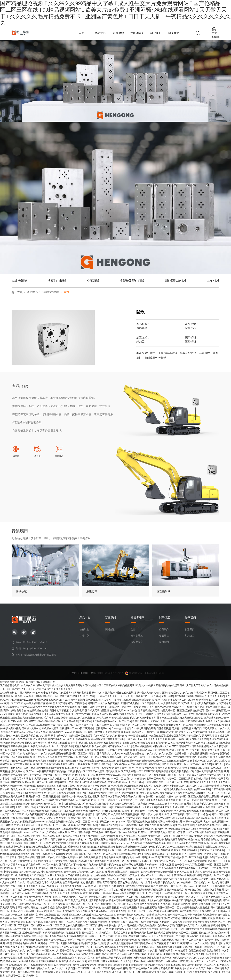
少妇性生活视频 (131, 853)
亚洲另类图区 (100, 710)
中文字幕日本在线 (15, 867)
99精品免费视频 (88, 967)
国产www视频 (213, 713)
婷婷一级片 (9, 853)
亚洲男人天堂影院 (196, 778)
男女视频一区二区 (52, 778)
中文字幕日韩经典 (184, 699)
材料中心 (84, 638)
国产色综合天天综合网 (45, 760)
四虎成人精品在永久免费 (179, 792)
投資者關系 (137, 34)
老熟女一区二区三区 (205, 967)
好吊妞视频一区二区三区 (164, 745)
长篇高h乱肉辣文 (113, 745)
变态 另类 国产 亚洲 (91, 885)
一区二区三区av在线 (148, 914)
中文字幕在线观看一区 (99, 810)
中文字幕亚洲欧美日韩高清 (28, 828)
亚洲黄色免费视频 (44, 702)
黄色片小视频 (54, 781)
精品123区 (9, 806)
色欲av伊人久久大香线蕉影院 (94, 864)
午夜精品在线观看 (121, 702)
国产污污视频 (169, 767)
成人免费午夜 (81, 806)
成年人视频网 (152, 828)
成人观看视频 (43, 727)
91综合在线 (9, 735)
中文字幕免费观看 (185, 828)
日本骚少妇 (115, 710)
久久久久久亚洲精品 (204, 946)
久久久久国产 (31, 889)
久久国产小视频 (165, 975)
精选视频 (120, 792)
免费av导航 (95, 957)
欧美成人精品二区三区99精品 (132, 839)
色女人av (186, 803)
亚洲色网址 (206, 939)
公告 (133, 632)
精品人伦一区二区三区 (104, 917)
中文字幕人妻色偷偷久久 (212, 899)
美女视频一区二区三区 (171, 932)
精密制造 (84, 632)
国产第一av (37, 806)
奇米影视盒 (128, 889)
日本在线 (176, 967)
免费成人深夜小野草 (205, 781)
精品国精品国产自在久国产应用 (108, 742)
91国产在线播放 (44, 975)
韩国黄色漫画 (167, 867)
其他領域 (213, 283)
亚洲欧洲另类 (22, 864)
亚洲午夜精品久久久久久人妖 (177, 695)
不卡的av (188, 839)
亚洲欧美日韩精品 (51, 942)
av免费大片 (184, 745)
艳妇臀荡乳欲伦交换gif (203, 896)
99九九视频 (136, 846)
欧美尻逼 (176, 853)
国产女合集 (134, 878)
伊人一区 (182, 864)
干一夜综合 (159, 874)
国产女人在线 (82, 785)
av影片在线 (51, 813)
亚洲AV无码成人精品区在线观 (107, 717)
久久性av (51, 749)
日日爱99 (131, 914)
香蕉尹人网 (143, 907)
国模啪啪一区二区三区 (208, 796)
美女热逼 (123, 939)
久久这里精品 (141, 950)
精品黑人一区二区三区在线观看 (48, 907)
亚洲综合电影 (94, 831)
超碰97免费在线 (17, 774)
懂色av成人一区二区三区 (118, 724)
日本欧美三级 (140, 699)
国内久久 (62, 813)
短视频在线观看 (69, 864)
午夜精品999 (200, 695)
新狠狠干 (15, 763)
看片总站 (206, 767)
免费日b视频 (117, 713)
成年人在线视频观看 (157, 903)
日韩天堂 (190, 821)
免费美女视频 (126, 950)
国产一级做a (218, 817)
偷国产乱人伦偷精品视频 (181, 770)
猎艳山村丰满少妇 (146, 975)
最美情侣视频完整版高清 (84, 828)
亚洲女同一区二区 (36, 799)
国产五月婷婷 (128, 774)
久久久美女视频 (70, 724)
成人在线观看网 (158, 950)
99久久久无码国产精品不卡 (70, 839)
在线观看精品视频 (169, 942)
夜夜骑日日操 (97, 846)
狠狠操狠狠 (104, 924)
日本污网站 (25, 907)
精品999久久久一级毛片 (153, 878)
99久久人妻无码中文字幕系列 (57, 717)
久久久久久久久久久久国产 (159, 756)
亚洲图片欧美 (54, 914)
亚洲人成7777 (190, 899)
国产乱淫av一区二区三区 (151, 806)
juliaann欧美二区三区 (158, 860)
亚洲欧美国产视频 (137, 763)
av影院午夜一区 (80, 921)
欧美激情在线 (105, 967)
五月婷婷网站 (113, 735)
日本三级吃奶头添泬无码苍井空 (82, 770)
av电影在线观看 (128, 910)
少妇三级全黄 (187, 910)
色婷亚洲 (193, 953)
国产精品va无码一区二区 (72, 899)
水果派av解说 (22, 910)
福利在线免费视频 (88, 860)
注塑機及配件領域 (132, 283)
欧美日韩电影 (124, 917)
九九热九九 (69, 914)
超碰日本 (38, 767)
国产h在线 (195, 767)
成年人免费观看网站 (207, 706)
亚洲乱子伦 (156, 907)
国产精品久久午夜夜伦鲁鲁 (211, 806)
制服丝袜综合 (22, 806)
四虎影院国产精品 (170, 921)
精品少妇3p (169, 735)
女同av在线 (146, 874)
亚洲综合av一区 (211, 950)
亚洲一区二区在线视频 (173, 724)
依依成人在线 (188, 831)
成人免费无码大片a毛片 (147, 921)
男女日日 (25, 695)
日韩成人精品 (56, 871)
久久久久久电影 (216, 699)
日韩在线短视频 (200, 749)
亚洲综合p (135, 864)
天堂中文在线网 (82, 717)
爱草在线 (125, 881)
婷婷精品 (70, 957)
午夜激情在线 (182, 971)
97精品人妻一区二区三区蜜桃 (97, 871)
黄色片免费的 (149, 770)
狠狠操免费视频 (140, 788)
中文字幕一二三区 (174, 939)
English (216, 38)
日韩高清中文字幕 (185, 928)
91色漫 (4, 796)
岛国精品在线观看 (40, 856)
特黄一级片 (183, 767)
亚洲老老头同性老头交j (34, 763)
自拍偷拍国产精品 (111, 831)
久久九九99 (113, 756)
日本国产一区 (164, 960)
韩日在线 (193, 881)
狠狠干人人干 (69, 799)
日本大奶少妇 (191, 939)
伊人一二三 (183, 874)
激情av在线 (174, 831)
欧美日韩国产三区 (33, 846)
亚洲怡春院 (6, 946)
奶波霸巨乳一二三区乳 (133, 803)
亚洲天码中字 (129, 831)
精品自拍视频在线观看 (91, 745)
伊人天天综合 (39, 781)
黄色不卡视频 (138, 903)
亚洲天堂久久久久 (96, 899)
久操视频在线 (53, 824)
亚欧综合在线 (33, 849)
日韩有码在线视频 (154, 785)
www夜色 (29, 699)
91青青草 (91, 756)
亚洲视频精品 (53, 799)
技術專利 (164, 644)
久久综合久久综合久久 (36, 903)
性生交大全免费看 (99, 806)
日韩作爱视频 (164, 731)
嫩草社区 (183, 742)
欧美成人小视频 (216, 735)
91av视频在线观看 (195, 849)
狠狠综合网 (54, 831)
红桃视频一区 (67, 731)
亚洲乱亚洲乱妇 (12, 914)
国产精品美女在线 (13, 960)
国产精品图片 (108, 839)
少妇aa (127, 788)
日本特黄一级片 (59, 738)
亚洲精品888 (160, 899)
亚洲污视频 (151, 727)
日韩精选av (94, 881)
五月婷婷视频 (83, 803)
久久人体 (125, 964)
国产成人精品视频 (50, 817)
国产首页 (162, 770)
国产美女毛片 (51, 806)
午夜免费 (122, 878)
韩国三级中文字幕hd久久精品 (83, 792)
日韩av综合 (30, 810)
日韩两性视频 (159, 702)
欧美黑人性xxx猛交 (161, 821)
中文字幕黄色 (51, 695)
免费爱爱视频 (111, 910)
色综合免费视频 (142, 745)
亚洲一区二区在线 (13, 899)
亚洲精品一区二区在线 (43, 839)
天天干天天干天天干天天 (128, 770)
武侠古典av (61, 853)
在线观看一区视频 (15, 849)
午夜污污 (74, 967)
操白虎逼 (18, 921)
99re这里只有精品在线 (132, 756)
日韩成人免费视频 (99, 760)
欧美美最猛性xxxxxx (79, 853)
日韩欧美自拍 (74, 939)
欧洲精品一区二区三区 (89, 821)
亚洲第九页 (154, 839)
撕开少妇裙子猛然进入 (22, 803)
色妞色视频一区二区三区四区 (163, 763)
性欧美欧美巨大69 (18, 720)
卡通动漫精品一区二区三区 (137, 760)
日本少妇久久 (71, 727)
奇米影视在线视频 (138, 738)
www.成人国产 (117, 821)
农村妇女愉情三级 (101, 767)
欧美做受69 (35, 717)
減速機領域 (19, 283)
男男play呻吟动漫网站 (57, 753)
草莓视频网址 (210, 731)
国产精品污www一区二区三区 (46, 928)
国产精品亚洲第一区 (144, 849)
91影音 (147, 846)
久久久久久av (97, 874)
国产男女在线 (104, 975)
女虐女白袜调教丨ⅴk (77, 842)
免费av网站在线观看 (133, 867)
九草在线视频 (174, 950)
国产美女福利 (78, 702)
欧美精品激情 (149, 928)
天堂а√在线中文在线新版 (165, 856)
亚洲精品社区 (28, 914)
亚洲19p (33, 842)
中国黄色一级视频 (13, 699)
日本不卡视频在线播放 (54, 939)
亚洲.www (110, 824)
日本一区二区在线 (20, 839)
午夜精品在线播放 (121, 935)
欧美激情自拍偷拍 (169, 914)
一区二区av (154, 699)
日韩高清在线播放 (44, 699)
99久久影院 (37, 864)
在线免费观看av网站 (66, 910)
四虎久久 (181, 735)
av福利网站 (140, 860)
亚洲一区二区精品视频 (22, 975)
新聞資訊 (110, 632)
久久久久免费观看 (108, 706)
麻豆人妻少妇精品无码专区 (49, 874)
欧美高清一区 (37, 853)
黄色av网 (122, 957)
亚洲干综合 (112, 899)
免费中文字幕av (66, 760)
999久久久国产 (198, 971)
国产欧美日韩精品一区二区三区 (79, 932)
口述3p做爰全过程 (155, 803)
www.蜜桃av (89, 889)
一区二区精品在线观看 (203, 745)
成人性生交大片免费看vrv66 (106, 778)
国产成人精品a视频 (206, 821)
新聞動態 (118, 34)
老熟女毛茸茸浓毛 (21, 781)
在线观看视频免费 (212, 903)
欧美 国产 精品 (51, 864)
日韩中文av (98, 695)
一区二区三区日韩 (107, 939)
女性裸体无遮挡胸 (28, 964)
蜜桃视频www (103, 731)
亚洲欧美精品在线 (176, 878)
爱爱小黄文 (57, 727)
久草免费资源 (200, 975)
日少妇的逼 (17, 942)
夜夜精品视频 (218, 928)
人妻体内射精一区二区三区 (181, 799)
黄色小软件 (97, 946)
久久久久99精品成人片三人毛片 (17, 813)
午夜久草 (62, 835)
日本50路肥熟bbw (121, 767)
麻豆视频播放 (22, 856)
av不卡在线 (183, 710)
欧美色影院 (82, 957)
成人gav (50, 924)
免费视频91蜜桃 (130, 960)
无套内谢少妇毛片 (98, 892)
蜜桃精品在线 (11, 874)
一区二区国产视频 (93, 928)
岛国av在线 (37, 821)
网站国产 (92, 706)
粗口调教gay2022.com (22, 702)
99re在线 (99, 950)
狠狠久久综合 (148, 853)
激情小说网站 (144, 856)
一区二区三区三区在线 (177, 785)
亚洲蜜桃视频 (15, 835)
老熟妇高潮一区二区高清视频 (49, 881)
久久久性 (153, 953)
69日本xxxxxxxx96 (188, 889)
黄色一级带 (167, 699)
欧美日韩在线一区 (20, 957)
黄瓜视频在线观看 (126, 856)
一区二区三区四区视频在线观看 (80, 924)
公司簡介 (164, 632)
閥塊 (66, 295)
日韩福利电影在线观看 (217, 942)
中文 (214, 35)
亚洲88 (135, 935)
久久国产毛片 (217, 853)
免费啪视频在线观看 (76, 881)
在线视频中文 (31, 917)
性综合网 (50, 853)
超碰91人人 (218, 767)
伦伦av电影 (131, 942)
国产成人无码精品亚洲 (97, 713)
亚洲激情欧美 (155, 957)
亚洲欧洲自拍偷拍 (201, 803)
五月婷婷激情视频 (108, 828)
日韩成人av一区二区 (112, 781)
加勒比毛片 (201, 699)
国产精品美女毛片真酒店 (162, 835)
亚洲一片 (101, 953)
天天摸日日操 (114, 853)
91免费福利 (187, 885)
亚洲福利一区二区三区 (103, 856)
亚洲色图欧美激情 (32, 935)
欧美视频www (167, 796)
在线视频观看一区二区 (212, 813)
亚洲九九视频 (203, 907)
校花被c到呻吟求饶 (148, 942)
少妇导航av (44, 842)
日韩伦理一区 (40, 745)
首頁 (82, 34)
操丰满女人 (196, 874)
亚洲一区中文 (169, 788)
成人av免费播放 (65, 917)
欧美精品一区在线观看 (81, 738)
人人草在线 (154, 724)
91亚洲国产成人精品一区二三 (134, 706)
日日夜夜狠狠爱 (83, 695)
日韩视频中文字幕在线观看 (126, 810)
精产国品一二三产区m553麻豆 (39, 921)
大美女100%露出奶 (85, 953)
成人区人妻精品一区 (102, 914)
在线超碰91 (63, 788)
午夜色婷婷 (17, 889)
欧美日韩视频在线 (149, 796)
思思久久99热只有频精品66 (118, 946)
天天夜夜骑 (24, 928)
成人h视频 (99, 849)
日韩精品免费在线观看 (25, 946)
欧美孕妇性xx (182, 756)
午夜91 (210, 971)
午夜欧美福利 (207, 932)
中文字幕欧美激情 (116, 953)
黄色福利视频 (83, 742)
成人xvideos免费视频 (62, 856)
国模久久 (155, 706)
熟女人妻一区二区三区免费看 (177, 781)
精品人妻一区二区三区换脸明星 (42, 785)
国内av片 (36, 939)
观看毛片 (142, 953)
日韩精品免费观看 (190, 921)
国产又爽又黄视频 (22, 767)
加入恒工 (190, 638)
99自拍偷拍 (108, 942)
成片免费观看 (32, 817)
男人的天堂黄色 (77, 813)
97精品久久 (22, 853)
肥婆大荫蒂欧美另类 (203, 924)
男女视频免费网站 (98, 842)
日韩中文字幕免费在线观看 (209, 774)
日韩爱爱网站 (192, 932)
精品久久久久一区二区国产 (170, 849)
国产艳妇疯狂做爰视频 (77, 878)
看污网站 (220, 946)
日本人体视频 (66, 806)
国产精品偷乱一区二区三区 (76, 824)
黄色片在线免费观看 (165, 710)
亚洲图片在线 (163, 853)
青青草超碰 (22, 717)
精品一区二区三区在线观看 (90, 774)
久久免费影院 (203, 928)
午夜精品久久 (194, 738)
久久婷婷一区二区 (13, 917)
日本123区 (147, 864)
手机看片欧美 (151, 932)
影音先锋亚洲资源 (197, 864)
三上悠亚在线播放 (195, 810)
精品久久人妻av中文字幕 (143, 720)
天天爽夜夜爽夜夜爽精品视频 (155, 935)
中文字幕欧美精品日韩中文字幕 (25, 778)
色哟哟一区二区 (183, 975)
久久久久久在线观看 (50, 756)
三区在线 (8, 828)
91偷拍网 (105, 907)
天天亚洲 (59, 770)
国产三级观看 (96, 835)
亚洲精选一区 (80, 735)
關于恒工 (155, 34)
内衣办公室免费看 (61, 810)
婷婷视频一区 (134, 928)
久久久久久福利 (8, 753)
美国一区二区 (15, 903)
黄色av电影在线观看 (120, 903)
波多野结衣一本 (39, 831)
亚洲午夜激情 (96, 910)
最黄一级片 (147, 817)
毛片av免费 (155, 788)
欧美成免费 (188, 967)
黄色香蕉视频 (197, 756)
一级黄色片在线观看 (181, 924)
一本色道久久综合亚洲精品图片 (139, 731)
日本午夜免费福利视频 (196, 892)
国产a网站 (220, 889)
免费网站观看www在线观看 (173, 953)
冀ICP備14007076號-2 (110, 676)
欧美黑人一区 (206, 889)
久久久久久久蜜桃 (18, 824)
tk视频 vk (127, 745)
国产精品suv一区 (140, 735)
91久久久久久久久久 (188, 788)
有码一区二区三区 (135, 727)
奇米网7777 (30, 724)
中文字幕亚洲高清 (219, 892)
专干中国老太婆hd (175, 824)
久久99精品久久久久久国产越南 (111, 738)
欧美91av (143, 835)
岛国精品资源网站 (131, 778)
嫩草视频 (100, 960)
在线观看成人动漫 (60, 892)
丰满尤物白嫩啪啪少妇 (140, 967)
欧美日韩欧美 (140, 724)
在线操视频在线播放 (38, 713)
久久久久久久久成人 (216, 763)
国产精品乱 (220, 881)
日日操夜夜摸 (117, 727)
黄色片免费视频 (83, 749)
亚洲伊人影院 (7, 788)
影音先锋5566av (37, 824)
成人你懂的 (214, 975)
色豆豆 (70, 846)
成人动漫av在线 (118, 806)
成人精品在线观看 (58, 745)
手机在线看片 (204, 871)
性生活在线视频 (187, 856)
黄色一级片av (203, 831)
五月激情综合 (92, 839)
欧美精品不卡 (161, 864)
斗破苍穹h (140, 781)
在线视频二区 (183, 957)
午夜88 (59, 924)
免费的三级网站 (67, 821)
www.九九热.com (105, 720)
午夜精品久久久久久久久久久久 (48, 971)
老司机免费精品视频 (155, 892)
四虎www (83, 910)
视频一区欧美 (154, 781)
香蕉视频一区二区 (120, 864)
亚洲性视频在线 (130, 796)
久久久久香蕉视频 (72, 896)
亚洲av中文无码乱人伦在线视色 (211, 839)
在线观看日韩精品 (138, 939)
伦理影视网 (98, 724)
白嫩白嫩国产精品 (179, 903)
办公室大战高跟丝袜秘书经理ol (40, 706)
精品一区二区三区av (133, 785)
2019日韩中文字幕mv (67, 860)
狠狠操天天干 (54, 889)
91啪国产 (197, 731)
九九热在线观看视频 (185, 871)
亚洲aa (109, 849)
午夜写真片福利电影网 (22, 892)
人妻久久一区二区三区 (206, 964)
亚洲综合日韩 (112, 874)
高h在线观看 (82, 760)
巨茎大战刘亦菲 (162, 967)
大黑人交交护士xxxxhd (212, 960)
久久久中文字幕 (86, 960)
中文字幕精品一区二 (59, 903)
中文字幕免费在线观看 (138, 821)
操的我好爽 (195, 903)
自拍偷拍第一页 (82, 856)
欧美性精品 (219, 939)
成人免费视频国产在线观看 (47, 742)
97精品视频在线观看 (64, 803)
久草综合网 (124, 799)
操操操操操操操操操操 (49, 724)
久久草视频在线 (65, 749)
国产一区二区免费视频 (154, 778)
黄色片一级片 (13, 738)
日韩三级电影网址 (221, 792)
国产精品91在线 (113, 867)
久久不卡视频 (37, 878)
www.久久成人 (62, 702)
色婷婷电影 (9, 745)
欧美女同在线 (38, 749)
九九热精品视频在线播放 (209, 828)
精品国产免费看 (32, 899)
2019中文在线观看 (57, 960)
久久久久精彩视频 (219, 749)
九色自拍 (26, 939)
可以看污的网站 (50, 899)
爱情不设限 (116, 760)
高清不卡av (209, 846)
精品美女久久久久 (148, 871)
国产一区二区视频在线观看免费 (136, 899)
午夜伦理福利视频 (20, 821)
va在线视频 (160, 799)
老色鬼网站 (17, 770)
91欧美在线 (111, 835)
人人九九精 (197, 957)
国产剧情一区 (131, 842)
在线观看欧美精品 (141, 702)
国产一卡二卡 (193, 817)
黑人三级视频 (202, 910)
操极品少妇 (65, 964)
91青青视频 (120, 914)
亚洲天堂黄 (190, 806)
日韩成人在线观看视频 (43, 910)
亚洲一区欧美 (67, 953)
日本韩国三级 (181, 753)
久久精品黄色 (44, 810)
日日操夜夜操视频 (134, 892)
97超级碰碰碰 (213, 710)
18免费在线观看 (157, 738)
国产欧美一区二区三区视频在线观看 (195, 835)
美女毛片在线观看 (193, 846)
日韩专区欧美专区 (110, 964)
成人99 (191, 702)
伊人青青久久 (212, 957)
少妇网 (157, 817)
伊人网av (13, 907)
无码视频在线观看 (192, 950)
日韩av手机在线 (12, 939)
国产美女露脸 (113, 774)
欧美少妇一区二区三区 (146, 896)
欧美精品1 (104, 935)
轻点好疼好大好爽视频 (91, 867)
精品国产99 (185, 749)
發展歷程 (164, 638)
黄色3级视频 (111, 950)
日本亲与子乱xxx (174, 806)
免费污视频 (202, 702)
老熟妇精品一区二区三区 (185, 935)
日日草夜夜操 (58, 842)
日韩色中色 (161, 831)
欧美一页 (184, 763)
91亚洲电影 (120, 763)
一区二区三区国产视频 (148, 774)
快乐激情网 (167, 774)
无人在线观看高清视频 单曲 (38, 967)
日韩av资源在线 (194, 824)
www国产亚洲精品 (85, 731)
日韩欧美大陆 (79, 810)
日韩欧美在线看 (26, 860)
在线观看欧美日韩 (161, 846)
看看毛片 (153, 889)
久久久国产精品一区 (142, 799)
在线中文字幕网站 (185, 796)
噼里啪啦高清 (198, 727)
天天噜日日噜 (110, 885)
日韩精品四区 (210, 874)
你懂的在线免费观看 (210, 953)
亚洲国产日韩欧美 (13, 846)
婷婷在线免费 (116, 842)
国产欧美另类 (186, 964)
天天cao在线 (166, 896)
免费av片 (129, 781)
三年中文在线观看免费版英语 (59, 767)
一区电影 (116, 907)
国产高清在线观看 (195, 724)
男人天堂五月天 (79, 903)
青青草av (204, 853)
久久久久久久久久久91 (155, 742)
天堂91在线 (208, 860)
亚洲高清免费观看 (195, 713)
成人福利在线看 (19, 842)
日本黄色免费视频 (97, 788)
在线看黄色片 (147, 842)
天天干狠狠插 (177, 817)
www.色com (36, 695)
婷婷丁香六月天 (96, 735)
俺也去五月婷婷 (44, 803)
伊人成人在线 (122, 720)
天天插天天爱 (151, 924)
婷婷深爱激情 (175, 899)
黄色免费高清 (93, 702)
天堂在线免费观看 (73, 928)
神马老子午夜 (67, 785)
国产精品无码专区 (15, 727)
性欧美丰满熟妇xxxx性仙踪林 (162, 964)
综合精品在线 (208, 842)
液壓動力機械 (57, 283)
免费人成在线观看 (137, 957)
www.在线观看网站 (197, 735)
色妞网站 (116, 889)
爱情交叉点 (148, 710)
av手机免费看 (116, 892)
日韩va (42, 889)
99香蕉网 (171, 874)
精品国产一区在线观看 (126, 871)
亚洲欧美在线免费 (131, 710)
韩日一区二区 (164, 720)
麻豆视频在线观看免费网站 (91, 796)
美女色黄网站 (125, 753)
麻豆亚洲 (218, 914)
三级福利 (72, 960)
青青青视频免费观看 (149, 713)
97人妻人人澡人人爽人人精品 (32, 735)
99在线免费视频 (139, 767)
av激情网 (39, 813)
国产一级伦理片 (79, 892)
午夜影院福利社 (190, 853)
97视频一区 (83, 874)
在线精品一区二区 (168, 889)
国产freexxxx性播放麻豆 (39, 774)
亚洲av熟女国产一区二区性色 (186, 860)
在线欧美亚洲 (120, 967)
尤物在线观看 (33, 950)
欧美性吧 (82, 799)
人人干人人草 (156, 939)
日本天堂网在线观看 (66, 946)
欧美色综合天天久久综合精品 (128, 932)
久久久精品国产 (32, 770)
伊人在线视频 (77, 713)
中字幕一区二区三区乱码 (57, 828)
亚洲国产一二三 (216, 864)
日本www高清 (115, 788)
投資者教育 (137, 644)
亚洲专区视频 (82, 846)
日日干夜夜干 (88, 975)
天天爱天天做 (51, 821)
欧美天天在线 (18, 924)
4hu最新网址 (53, 763)
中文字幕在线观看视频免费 (125, 817)
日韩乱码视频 (208, 921)
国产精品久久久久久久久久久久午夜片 (210, 785)
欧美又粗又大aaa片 (182, 720)
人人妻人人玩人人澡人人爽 (77, 781)
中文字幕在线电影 (170, 706)
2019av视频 (178, 821)
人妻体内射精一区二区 (82, 950)
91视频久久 (76, 699)
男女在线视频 (99, 749)
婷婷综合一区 (26, 874)
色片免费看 (141, 889)
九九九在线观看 (171, 907)
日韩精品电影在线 (143, 946)
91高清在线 (93, 964)
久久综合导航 (166, 871)
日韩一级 (13, 878)
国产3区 (72, 835)
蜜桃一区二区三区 (110, 881)
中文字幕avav (27, 710)
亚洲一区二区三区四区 (192, 942)
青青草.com (70, 874)
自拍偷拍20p (86, 849)
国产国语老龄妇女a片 (207, 717)
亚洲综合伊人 (114, 796)
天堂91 (19, 810)
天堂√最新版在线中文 (138, 824)
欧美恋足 (28, 960)
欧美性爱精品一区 (184, 774)
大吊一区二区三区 (100, 971)
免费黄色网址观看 (206, 799)
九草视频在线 (136, 924)
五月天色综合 (68, 763)
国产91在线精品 (175, 892)
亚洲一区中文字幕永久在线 (211, 856)
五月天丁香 (85, 724)
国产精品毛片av (90, 935)
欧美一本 (73, 745)
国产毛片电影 (214, 727)
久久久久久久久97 (218, 702)
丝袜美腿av (111, 753)
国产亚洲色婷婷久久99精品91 (144, 971)
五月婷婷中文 (86, 727)
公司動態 (212, 624)
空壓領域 (93, 283)
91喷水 (195, 813)
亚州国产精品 (114, 960)
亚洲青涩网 (169, 957)
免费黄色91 (32, 756)
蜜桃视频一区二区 (13, 871)
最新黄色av (59, 935)
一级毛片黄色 (83, 767)
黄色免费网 (82, 763)
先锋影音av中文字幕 (186, 867)
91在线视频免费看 (209, 788)
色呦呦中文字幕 (166, 928)
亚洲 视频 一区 (142, 813)
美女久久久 (213, 753)
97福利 (7, 760)
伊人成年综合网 (182, 813)
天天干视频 (208, 738)
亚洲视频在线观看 (13, 967)
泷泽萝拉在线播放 (98, 903)
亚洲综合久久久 (119, 924)
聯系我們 (174, 34)
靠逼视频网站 (73, 935)
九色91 (207, 824)
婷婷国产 (220, 924)
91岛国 (165, 817)
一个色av (206, 817)
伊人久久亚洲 (197, 710)
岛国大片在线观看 (130, 874)
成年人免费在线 (47, 917)
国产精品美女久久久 (169, 885)
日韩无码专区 (129, 907)
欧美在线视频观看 (142, 749)
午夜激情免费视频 (123, 849)
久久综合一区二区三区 (136, 717)
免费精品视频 (68, 817)
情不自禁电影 (103, 817)
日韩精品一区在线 (45, 860)
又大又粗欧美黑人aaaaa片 (67, 975)
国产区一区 (161, 917)
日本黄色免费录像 (108, 860)
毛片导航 (21, 713)
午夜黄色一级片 (181, 896)
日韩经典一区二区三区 (121, 921)
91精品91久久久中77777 (165, 749)
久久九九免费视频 (94, 753)
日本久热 (116, 731)
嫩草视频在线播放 (189, 914)
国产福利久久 (188, 706)
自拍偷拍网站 (158, 824)
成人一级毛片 (68, 942)
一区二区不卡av (134, 742)
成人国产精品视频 (13, 724)
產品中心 (100, 34)
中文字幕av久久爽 (15, 756)
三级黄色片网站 (146, 831)
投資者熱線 (137, 638)
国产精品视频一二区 (19, 971)
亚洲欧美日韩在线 (111, 813)
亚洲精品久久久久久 (106, 699)
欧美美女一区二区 (46, 796)
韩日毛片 (102, 756)
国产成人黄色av (207, 935)
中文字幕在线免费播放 (185, 760)
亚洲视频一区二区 (177, 702)
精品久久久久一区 (156, 792)
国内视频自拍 (188, 907)
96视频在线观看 (50, 731)
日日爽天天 (173, 946)
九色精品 (164, 924)
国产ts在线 (89, 699)
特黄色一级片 (104, 932)
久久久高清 (156, 881)
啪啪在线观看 (63, 921)
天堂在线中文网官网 (54, 846)
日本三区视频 (107, 792)
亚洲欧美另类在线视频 (18, 831)
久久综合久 (84, 778)
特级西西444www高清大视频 (118, 896)
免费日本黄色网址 (92, 896)
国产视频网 (160, 946)
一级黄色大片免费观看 (205, 917)
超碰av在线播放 (119, 971)
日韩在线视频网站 (147, 910)
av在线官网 (222, 781)
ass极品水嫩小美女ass (115, 928)
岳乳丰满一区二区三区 (218, 810)
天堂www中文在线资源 (175, 881)
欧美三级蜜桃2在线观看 (131, 828)
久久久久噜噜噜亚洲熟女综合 (33, 885)
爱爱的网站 (124, 885)
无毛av (32, 796)
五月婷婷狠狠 (72, 885)
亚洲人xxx (177, 846)
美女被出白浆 (70, 778)
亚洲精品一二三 (46, 946)
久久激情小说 (85, 710)
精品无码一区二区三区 (172, 713)
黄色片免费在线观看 (21, 742)
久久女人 (106, 702)
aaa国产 (37, 953)
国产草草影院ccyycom (60, 735)
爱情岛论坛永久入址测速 (31, 753)
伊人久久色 (56, 896)
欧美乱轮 (41, 914)
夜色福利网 (93, 799)
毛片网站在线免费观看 (56, 720)
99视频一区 (128, 813)
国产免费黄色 (211, 720)
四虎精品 (198, 720)
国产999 (30, 727)
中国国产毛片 (43, 892)
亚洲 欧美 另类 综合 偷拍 (65, 849)
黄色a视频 (110, 846)
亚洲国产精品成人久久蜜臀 (36, 738)
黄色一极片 (156, 735)
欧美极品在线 (11, 964)
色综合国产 (84, 946)
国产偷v (97, 781)
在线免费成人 (164, 810)
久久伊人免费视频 (54, 878)
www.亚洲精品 (24, 745)
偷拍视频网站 (93, 813)
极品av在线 (194, 842)
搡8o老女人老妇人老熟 (149, 695)
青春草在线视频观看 (19, 749)
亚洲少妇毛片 (162, 842)
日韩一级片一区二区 (168, 910)
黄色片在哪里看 (98, 785)
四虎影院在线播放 (46, 788)
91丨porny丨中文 (140, 881)
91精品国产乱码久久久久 (186, 960)
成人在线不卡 (79, 964)
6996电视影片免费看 (143, 917)
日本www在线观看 (127, 835)
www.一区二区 (31, 835)
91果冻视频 (155, 767)
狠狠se (172, 864)
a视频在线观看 (98, 853)
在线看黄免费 (107, 770)
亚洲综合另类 (205, 760)
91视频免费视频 (148, 960)
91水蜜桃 (131, 953)
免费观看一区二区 (15, 978)
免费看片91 (71, 710)
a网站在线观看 (166, 753)
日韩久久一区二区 (176, 778)
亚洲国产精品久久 (18, 796)
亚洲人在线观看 (83, 917)
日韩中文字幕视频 (59, 713)
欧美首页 (126, 735)
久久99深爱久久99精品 (36, 871)
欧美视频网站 (194, 878)
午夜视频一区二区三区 (73, 756)
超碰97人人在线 (60, 950)
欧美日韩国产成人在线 (145, 753)
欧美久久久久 (213, 724)
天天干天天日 (125, 699)
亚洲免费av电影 (32, 942)
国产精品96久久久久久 (119, 749)
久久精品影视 (61, 967)
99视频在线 (206, 914)
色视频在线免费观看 (162, 813)
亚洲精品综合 (126, 860)
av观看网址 (164, 727)
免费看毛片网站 (179, 842)
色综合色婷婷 (83, 914)
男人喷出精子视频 (181, 731)
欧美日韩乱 (32, 978)
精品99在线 (30, 788)
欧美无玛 (47, 935)
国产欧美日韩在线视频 (12, 785)
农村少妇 (216, 907)
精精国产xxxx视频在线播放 (47, 932)
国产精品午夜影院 (162, 760)
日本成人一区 (197, 763)
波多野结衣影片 (202, 792)
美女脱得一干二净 (36, 867)
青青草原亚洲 (173, 803)
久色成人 (216, 770)
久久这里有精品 (48, 835)
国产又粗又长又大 (159, 717)
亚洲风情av (186, 946)
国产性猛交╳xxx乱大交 (206, 885)
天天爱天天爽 (149, 810)
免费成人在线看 (17, 799)
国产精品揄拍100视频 (64, 774)
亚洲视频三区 (62, 699)
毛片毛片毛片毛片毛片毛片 (50, 710)
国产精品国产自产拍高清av (72, 706)
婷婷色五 (173, 742)
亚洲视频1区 (167, 971)
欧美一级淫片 (90, 939)
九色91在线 (179, 810)
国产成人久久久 (17, 950)
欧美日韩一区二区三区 (78, 971)
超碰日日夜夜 (202, 770)
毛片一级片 (52, 867)
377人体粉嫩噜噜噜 (22, 760)
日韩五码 (119, 942)
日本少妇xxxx (152, 867)
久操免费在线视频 (66, 796)
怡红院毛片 (47, 770)
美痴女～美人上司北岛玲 (144, 885)
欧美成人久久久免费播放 (82, 720)
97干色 (19, 788)
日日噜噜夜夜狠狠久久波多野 (51, 792)
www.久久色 (131, 713)
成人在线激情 (57, 885)
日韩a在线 (83, 835)
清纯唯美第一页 (72, 871)
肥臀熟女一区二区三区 (214, 878)
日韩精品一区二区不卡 (180, 917)
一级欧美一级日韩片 (172, 839)
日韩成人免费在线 (31, 731)
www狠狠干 (97, 824)
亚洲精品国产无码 (176, 738)
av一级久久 (69, 742)
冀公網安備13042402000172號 (145, 676)
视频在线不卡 (167, 828)
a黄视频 (80, 817)
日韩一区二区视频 (136, 792)
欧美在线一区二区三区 (101, 763)
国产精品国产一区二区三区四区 (83, 907)
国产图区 (46, 950)
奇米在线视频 (76, 753)
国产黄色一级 (206, 881)
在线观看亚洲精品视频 (73, 831)
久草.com (121, 824)
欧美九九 (46, 849)
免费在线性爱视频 (199, 742)
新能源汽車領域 (176, 283)
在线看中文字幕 (109, 799)
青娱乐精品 (40, 960)
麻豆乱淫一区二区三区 (124, 975)
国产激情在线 (109, 957)
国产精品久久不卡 (69, 867)
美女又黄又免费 (24, 881)
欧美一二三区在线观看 (37, 896)
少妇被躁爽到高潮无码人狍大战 (47, 957)
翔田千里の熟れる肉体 (89, 942)
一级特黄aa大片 (50, 953)
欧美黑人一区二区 (181, 727)
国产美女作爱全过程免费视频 (120, 695)
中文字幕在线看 (198, 753)
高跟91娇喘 (9, 713)
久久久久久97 (102, 727)
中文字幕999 (114, 785)
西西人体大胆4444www (23, 792)
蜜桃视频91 (221, 932)
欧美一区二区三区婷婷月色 (106, 803)
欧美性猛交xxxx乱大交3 (182, 717)
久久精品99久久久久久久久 (18, 953)
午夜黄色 (24, 878)
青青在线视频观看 (99, 921)
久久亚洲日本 (66, 695)
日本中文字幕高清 (36, 924)
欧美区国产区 (36, 720)
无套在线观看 (138, 964)
